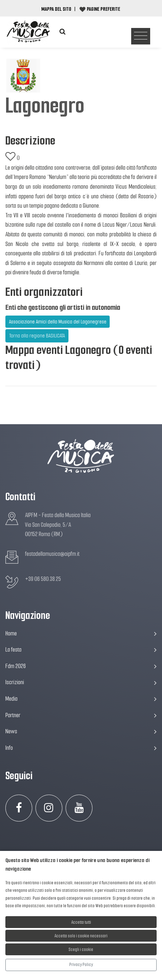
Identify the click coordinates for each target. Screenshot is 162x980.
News (81, 731)
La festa (81, 650)
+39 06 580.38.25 (43, 579)
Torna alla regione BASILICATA (37, 336)
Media (81, 699)
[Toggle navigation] (141, 36)
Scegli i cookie (81, 949)
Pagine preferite (103, 9)
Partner (81, 715)
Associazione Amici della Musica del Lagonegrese (58, 322)
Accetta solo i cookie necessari (81, 936)
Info (81, 748)
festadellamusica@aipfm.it (52, 554)
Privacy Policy (81, 964)
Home (81, 633)
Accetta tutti (81, 922)
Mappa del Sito (56, 9)
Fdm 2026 (81, 666)
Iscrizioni (81, 682)
